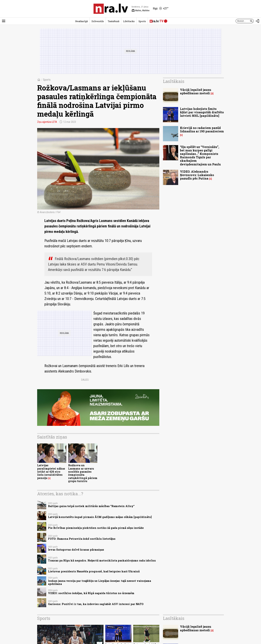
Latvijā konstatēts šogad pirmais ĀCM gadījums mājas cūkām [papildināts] (100, 517)
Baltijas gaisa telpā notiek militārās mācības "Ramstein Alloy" (91, 506)
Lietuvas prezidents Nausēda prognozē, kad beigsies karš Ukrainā (94, 571)
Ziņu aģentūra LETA (47, 122)
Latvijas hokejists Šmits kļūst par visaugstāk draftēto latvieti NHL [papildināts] (202, 112)
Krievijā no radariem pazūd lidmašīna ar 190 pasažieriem (202, 129)
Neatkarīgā (81, 21)
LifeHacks (129, 21)
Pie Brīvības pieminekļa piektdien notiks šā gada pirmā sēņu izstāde (96, 528)
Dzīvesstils (98, 21)
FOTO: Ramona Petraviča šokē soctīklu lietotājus (82, 539)
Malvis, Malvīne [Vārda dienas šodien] (140, 11)
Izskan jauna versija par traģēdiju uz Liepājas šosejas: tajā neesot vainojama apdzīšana (100, 582)
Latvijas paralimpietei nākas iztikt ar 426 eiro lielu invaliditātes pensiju (51, 472)
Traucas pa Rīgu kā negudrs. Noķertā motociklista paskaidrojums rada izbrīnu (102, 560)
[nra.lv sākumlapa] (111, 9)
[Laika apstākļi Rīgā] (161, 9)
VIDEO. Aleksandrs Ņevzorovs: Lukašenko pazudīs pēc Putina (197, 175)
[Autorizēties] (257, 21)
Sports (142, 21)
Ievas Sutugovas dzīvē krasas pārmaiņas (76, 550)
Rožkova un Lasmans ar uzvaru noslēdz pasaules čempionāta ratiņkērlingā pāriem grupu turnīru (83, 473)
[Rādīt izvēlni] (4, 21)
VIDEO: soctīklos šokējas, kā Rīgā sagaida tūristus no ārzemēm (91, 593)
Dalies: (85, 380)
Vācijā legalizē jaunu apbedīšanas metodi (196, 91)
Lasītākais (174, 81)
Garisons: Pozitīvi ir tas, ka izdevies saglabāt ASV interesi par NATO (96, 604)
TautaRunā (113, 21)
